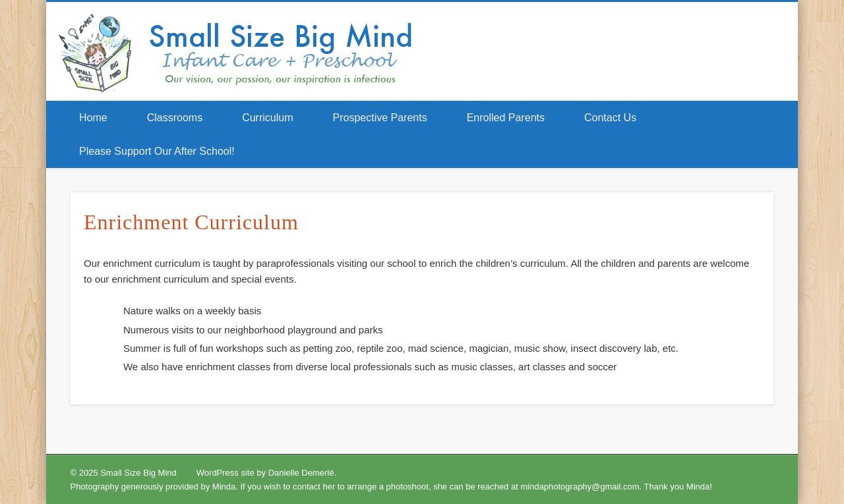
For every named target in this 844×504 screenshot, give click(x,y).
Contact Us (610, 118)
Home (93, 118)
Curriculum (267, 118)
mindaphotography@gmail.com (580, 487)
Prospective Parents (380, 118)
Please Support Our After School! (157, 151)
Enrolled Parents (506, 118)
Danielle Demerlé (301, 473)
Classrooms (175, 118)
